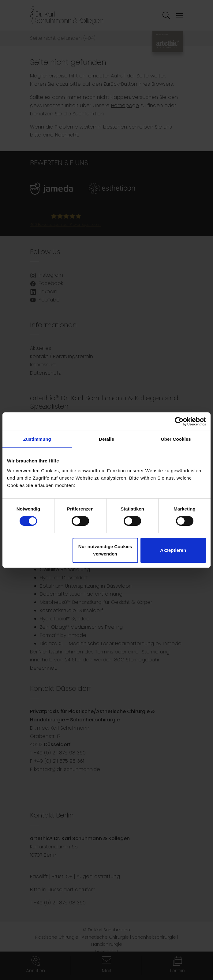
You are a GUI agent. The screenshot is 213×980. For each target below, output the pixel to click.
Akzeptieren (173, 550)
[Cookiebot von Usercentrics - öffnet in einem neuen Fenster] (179, 421)
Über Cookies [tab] (176, 439)
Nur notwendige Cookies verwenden (105, 550)
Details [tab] (106, 439)
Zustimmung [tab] (37, 439)
